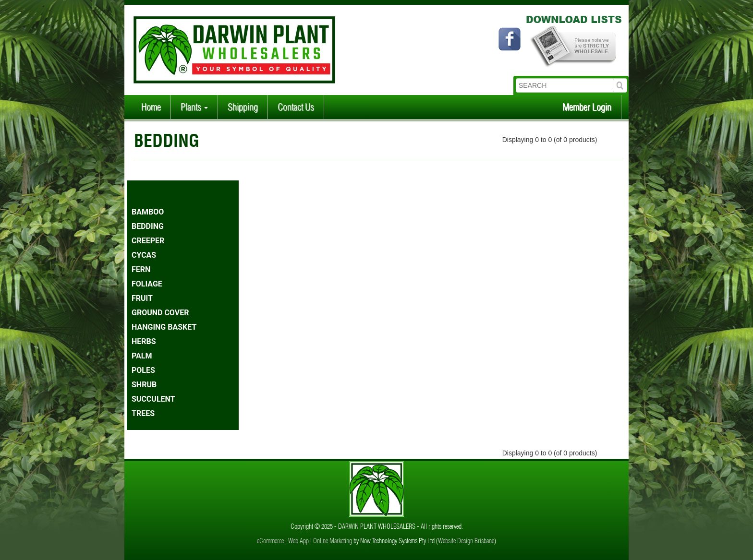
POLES (143, 370)
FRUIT (142, 298)
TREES (143, 413)
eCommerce (270, 541)
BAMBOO (148, 212)
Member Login (587, 107)
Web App (298, 541)
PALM (142, 356)
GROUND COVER (160, 313)
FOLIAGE (147, 284)
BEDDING (148, 226)
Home (151, 107)
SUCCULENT (153, 399)
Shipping (243, 107)
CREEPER (148, 241)
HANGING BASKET (164, 327)
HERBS (144, 341)
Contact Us (296, 107)
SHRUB (144, 385)
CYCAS (144, 255)
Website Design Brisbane (466, 541)
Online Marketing (333, 541)
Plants (194, 107)
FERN (141, 269)
